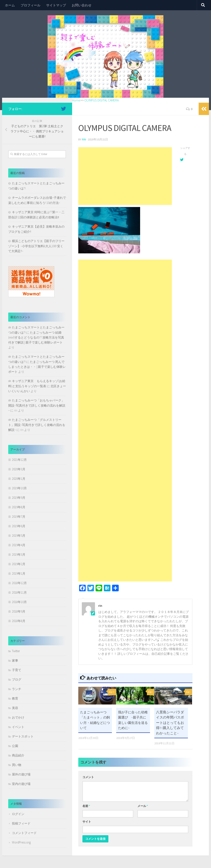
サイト (87, 821)
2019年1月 (19, 573)
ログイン (18, 814)
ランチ (17, 689)
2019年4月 (19, 545)
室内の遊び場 (21, 784)
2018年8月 (19, 621)
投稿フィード (21, 823)
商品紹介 (18, 755)
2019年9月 (19, 498)
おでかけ (18, 717)
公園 (15, 746)
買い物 (17, 765)
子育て (17, 670)
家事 (15, 660)
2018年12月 (19, 583)
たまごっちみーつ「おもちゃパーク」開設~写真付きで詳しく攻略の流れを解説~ (37, 405)
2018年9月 (19, 611)
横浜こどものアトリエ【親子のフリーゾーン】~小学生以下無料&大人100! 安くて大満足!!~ (36, 246)
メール (143, 806)
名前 (86, 806)
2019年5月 (19, 536)
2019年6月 (19, 526)
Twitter (16, 651)
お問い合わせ (82, 5)
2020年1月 (19, 479)
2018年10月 (19, 602)
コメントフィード (24, 833)
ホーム (10, 5)
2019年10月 (19, 488)
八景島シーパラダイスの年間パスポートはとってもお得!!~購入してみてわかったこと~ (170, 722)
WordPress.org (21, 842)
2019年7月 (19, 517)
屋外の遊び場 (21, 774)
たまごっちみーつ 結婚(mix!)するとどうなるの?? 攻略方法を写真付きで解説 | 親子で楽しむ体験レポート (36, 337)
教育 (15, 698)
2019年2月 (19, 564)
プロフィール (30, 5)
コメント (88, 777)
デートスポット (23, 736)
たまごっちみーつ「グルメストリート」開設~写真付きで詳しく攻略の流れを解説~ (37, 425)
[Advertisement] (125, 176)
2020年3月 (19, 469)
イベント (18, 727)
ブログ (17, 679)
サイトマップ (56, 5)
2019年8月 (19, 507)
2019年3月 (19, 555)
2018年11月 (19, 592)
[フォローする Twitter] (63, 109)
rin (84, 139)
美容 (15, 708)
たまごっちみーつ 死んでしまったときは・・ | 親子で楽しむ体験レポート (37, 367)
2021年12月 (19, 460)
